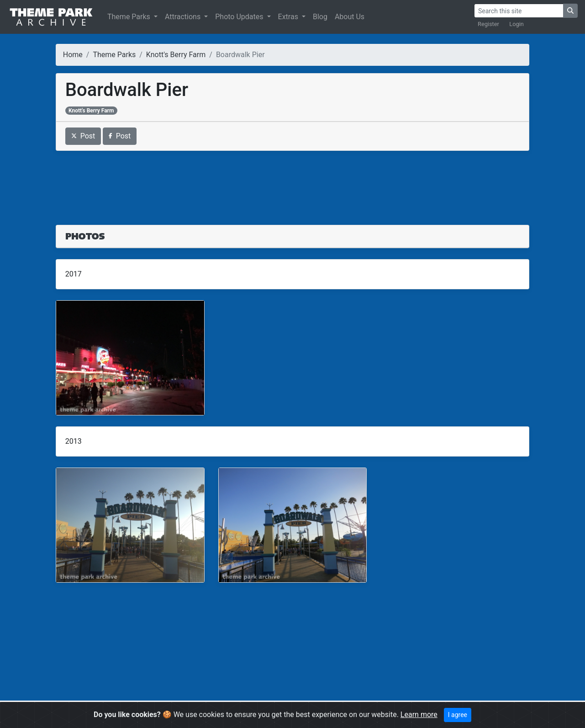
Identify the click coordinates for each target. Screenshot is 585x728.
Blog (320, 17)
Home (73, 55)
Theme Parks (130, 17)
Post (83, 136)
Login (516, 24)
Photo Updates (240, 17)
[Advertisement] (293, 182)
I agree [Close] (458, 715)
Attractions (184, 17)
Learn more (419, 715)
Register (488, 24)
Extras (289, 17)
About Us (350, 17)
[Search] (519, 11)
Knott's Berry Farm (176, 55)
